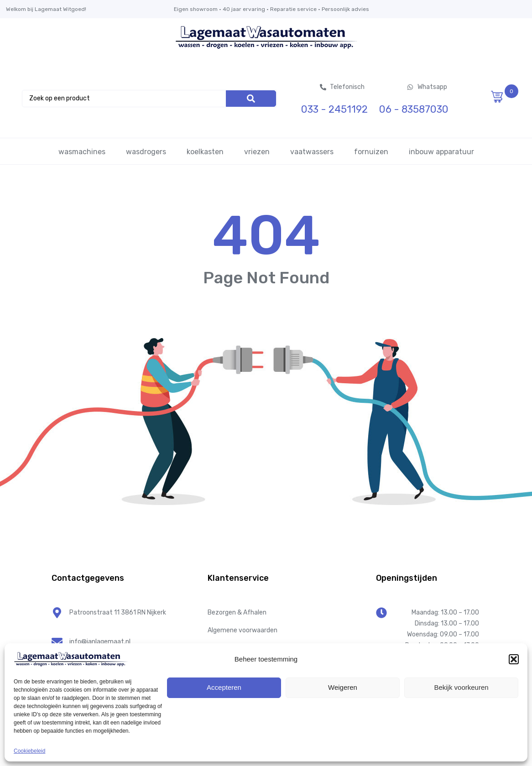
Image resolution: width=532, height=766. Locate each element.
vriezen (257, 152)
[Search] (251, 99)
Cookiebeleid (29, 751)
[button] (514, 659)
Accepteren (224, 687)
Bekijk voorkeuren (461, 687)
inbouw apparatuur (441, 152)
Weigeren (343, 687)
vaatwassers (312, 152)
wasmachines (82, 152)
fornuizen (371, 152)
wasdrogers (146, 152)
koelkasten (205, 152)
